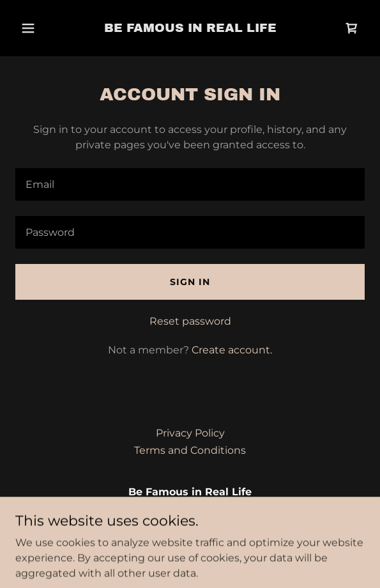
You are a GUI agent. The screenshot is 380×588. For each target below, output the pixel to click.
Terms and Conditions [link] (190, 450)
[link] (190, 28)
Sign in (190, 282)
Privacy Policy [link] (190, 433)
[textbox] (190, 184)
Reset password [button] (190, 321)
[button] (30, 28)
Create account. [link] (232, 350)
